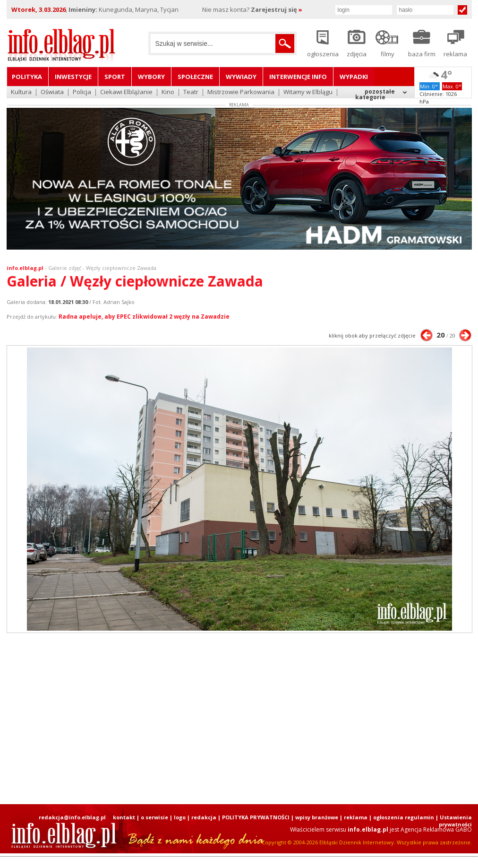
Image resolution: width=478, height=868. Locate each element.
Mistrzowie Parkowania (241, 92)
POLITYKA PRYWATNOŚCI (256, 817)
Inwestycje (73, 77)
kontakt (124, 817)
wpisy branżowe (317, 817)
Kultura (21, 92)
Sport (115, 77)
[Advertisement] (179, 719)
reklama (356, 817)
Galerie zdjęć (65, 268)
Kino (168, 92)
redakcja (204, 817)
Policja (82, 92)
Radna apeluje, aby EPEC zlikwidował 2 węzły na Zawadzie (144, 317)
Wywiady (241, 77)
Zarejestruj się (277, 9)
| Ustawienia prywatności (454, 821)
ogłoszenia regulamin (404, 817)
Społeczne (195, 77)
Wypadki (354, 77)
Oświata (52, 92)
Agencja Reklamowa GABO (436, 829)
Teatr (191, 92)
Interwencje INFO (298, 77)
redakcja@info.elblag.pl (72, 817)
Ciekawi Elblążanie (126, 92)
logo (180, 817)
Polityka (27, 77)
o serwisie (154, 817)
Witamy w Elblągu (308, 92)
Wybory (151, 77)
